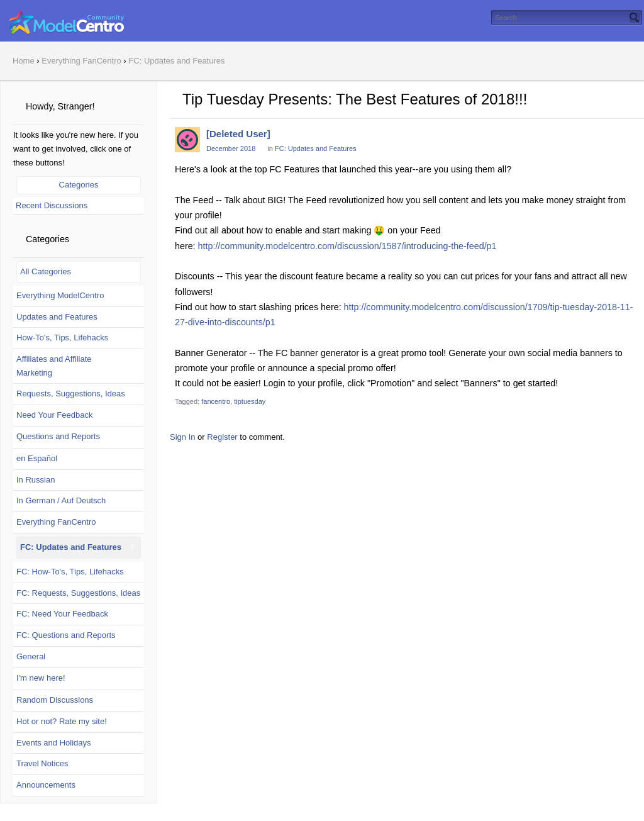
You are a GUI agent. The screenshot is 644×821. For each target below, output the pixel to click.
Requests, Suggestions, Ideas (71, 394)
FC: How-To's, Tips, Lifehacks (70, 572)
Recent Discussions (52, 205)
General (31, 656)
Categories (79, 185)
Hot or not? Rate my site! (62, 721)
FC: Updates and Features (71, 547)
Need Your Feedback (54, 415)
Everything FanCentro (56, 522)
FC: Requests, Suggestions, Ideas (78, 593)
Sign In (182, 437)
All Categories (46, 271)
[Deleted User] (238, 134)
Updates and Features (57, 317)
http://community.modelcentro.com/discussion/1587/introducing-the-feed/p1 (347, 246)
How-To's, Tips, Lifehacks (62, 338)
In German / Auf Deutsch (61, 500)
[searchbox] (567, 18)
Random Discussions (55, 700)
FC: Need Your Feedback (62, 614)
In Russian (36, 480)
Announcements (46, 785)
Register (222, 437)
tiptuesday (250, 401)
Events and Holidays (54, 743)
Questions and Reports (58, 436)
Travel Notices (42, 763)
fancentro (216, 401)
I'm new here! (41, 678)
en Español (37, 458)
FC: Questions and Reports (66, 635)
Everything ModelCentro (60, 295)
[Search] (635, 18)
